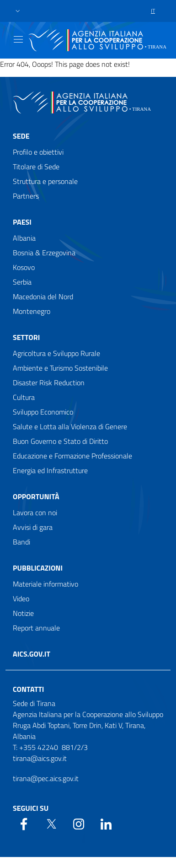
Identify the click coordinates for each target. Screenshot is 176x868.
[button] (18, 11)
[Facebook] (24, 823)
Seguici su (31, 808)
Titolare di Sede (36, 167)
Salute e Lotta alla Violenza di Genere (70, 426)
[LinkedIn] (106, 823)
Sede (21, 136)
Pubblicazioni (38, 568)
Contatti (28, 689)
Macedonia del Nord (43, 297)
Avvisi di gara (33, 527)
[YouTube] (79, 823)
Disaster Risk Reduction (49, 383)
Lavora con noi (35, 512)
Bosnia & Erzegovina (44, 253)
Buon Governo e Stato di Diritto (60, 441)
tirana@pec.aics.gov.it (46, 778)
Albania (24, 238)
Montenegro (32, 311)
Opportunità (36, 496)
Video (21, 598)
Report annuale (36, 628)
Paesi (22, 222)
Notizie (23, 613)
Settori (26, 337)
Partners (26, 196)
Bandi (21, 542)
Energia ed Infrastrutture (50, 470)
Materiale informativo (45, 584)
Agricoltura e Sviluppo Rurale (56, 353)
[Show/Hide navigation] (18, 39)
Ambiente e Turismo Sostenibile (60, 368)
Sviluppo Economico (43, 412)
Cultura (24, 397)
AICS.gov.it (32, 654)
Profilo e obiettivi (38, 152)
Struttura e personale (45, 181)
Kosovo (24, 267)
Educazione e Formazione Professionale (72, 456)
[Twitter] (51, 823)
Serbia (22, 282)
